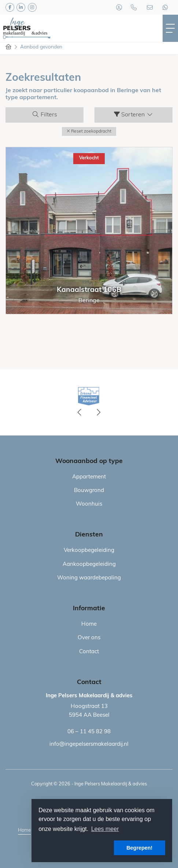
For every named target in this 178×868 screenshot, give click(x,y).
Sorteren (134, 115)
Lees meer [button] (105, 829)
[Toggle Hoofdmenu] (170, 28)
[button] (89, 131)
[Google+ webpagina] (32, 7)
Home (24, 830)
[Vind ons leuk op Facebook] (10, 7)
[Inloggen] (119, 7)
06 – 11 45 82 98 (89, 732)
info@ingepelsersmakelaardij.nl (89, 744)
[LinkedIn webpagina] (21, 7)
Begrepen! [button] (139, 848)
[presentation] (80, 413)
